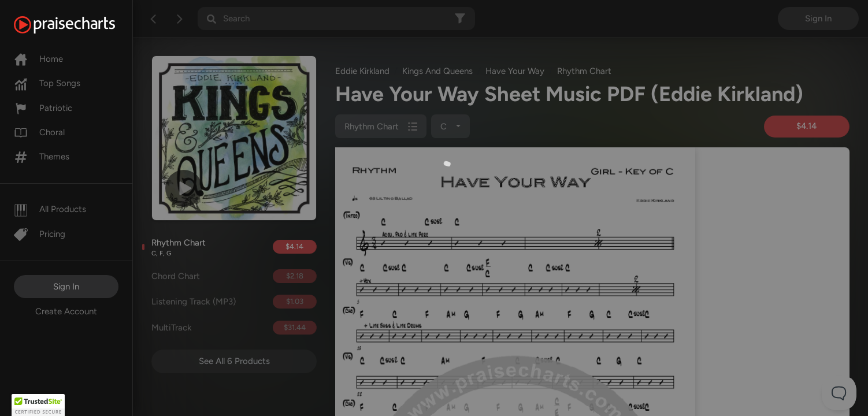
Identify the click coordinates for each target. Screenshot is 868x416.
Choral (39, 132)
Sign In (66, 287)
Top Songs (47, 83)
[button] (38, 405)
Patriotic (43, 108)
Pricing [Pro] (40, 234)
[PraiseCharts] (79, 25)
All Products (50, 209)
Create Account (66, 311)
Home (38, 59)
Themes (42, 157)
